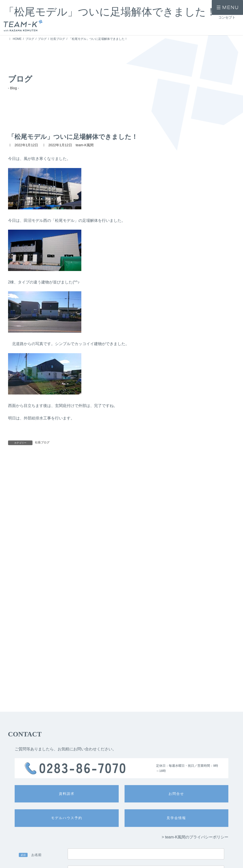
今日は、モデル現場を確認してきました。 (143, 525)
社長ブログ (42, 442)
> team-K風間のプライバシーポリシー (195, 729)
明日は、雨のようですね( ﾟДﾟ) (132, 466)
